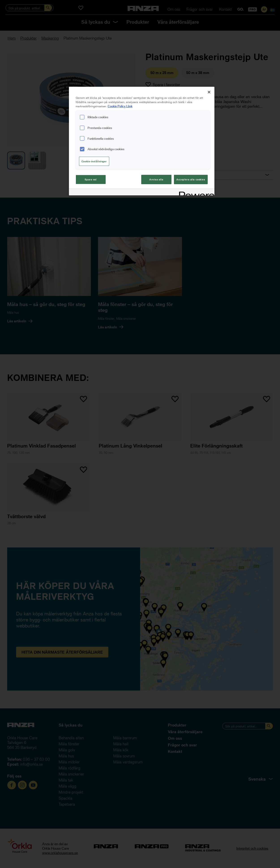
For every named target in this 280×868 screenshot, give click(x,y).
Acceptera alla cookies (191, 179)
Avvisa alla (156, 179)
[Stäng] (209, 92)
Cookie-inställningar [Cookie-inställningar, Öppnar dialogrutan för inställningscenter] (94, 161)
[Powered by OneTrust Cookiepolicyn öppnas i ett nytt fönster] (195, 193)
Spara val (91, 179)
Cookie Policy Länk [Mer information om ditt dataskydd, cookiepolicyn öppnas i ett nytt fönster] (120, 106)
